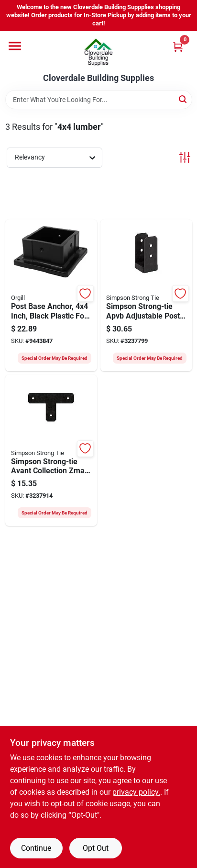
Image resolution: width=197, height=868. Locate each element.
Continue (36, 848)
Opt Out (96, 848)
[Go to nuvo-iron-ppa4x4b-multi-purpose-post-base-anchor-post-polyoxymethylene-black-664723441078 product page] (51, 295)
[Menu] (15, 46)
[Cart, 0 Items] (178, 47)
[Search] (183, 99)
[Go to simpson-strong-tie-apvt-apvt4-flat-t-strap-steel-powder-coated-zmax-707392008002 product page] (51, 451)
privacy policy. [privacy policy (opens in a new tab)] (136, 792)
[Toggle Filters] (185, 157)
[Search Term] (99, 100)
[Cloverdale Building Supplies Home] (98, 52)
